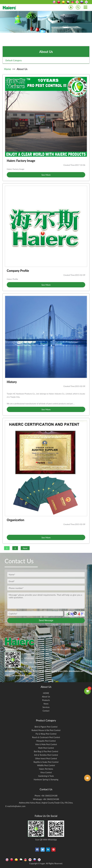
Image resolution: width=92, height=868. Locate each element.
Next (25, 548)
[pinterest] (53, 850)
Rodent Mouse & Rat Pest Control (46, 730)
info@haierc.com (38, 667)
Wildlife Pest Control (46, 765)
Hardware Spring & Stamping (46, 780)
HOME (46, 693)
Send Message (46, 620)
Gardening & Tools (46, 776)
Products (46, 700)
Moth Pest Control (46, 748)
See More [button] (46, 175)
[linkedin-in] (48, 850)
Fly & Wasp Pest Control (46, 734)
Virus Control (46, 772)
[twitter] (43, 850)
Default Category (14, 60)
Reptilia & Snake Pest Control (46, 762)
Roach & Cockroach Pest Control (46, 737)
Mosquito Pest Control (46, 741)
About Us (46, 697)
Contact (46, 711)
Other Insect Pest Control (46, 758)
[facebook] (37, 850)
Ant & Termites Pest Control (46, 755)
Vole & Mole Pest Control (46, 744)
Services (46, 707)
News (46, 704)
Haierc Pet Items (46, 769)
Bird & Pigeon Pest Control (46, 727)
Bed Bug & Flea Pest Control (46, 751)
